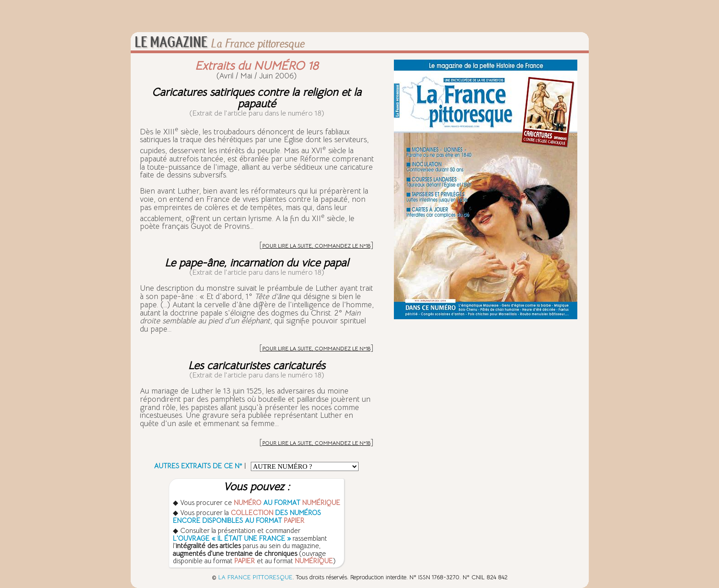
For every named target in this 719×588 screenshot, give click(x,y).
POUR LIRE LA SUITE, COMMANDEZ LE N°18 (316, 246)
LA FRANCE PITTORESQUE (255, 577)
